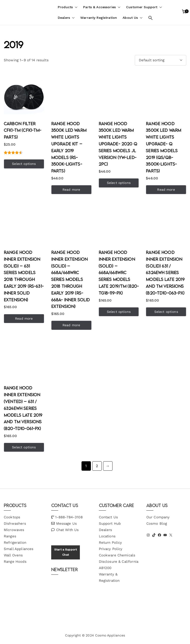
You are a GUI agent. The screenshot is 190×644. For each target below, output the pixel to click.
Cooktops (12, 517)
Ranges (10, 536)
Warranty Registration (99, 18)
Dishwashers (15, 524)
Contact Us (109, 517)
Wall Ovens (13, 555)
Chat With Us (68, 530)
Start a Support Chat (66, 552)
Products (68, 7)
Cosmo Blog (157, 524)
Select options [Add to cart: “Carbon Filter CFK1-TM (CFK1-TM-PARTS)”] (24, 164)
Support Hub (110, 524)
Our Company (158, 517)
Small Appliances (19, 549)
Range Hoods (15, 562)
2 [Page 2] (97, 466)
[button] (75, 7)
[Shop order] (161, 60)
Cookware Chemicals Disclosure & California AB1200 (119, 562)
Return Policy (111, 543)
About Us (133, 18)
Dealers (66, 18)
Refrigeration (15, 543)
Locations (107, 536)
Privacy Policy (111, 549)
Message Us (67, 524)
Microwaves (14, 530)
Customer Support (144, 7)
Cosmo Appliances (110, 635)
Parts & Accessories (102, 7)
